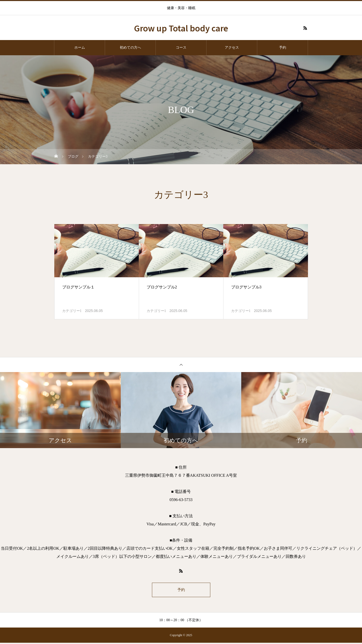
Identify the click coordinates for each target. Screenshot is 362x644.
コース (181, 48)
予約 (283, 48)
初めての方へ (130, 48)
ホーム (80, 48)
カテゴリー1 (72, 311)
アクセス (232, 48)
